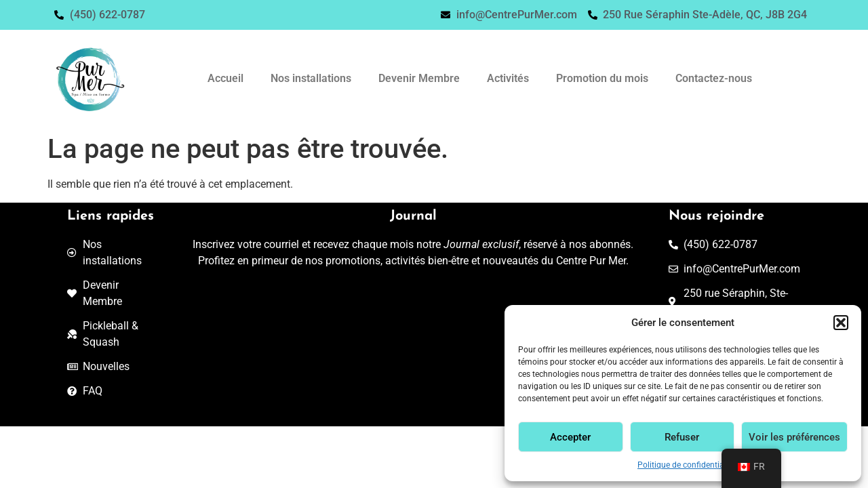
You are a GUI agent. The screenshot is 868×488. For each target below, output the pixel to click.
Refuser (682, 437)
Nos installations (311, 78)
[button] (841, 323)
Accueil (225, 78)
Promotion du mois (602, 78)
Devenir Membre (419, 78)
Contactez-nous (714, 78)
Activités (508, 78)
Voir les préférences (794, 437)
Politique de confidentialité (686, 465)
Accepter (570, 437)
